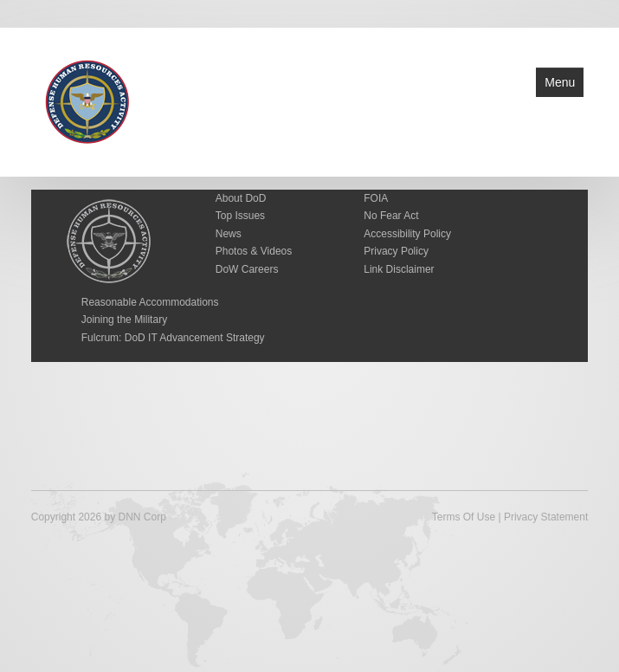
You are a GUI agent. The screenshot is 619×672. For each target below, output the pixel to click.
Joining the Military (124, 320)
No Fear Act (391, 216)
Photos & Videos (254, 251)
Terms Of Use (464, 517)
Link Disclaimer (399, 269)
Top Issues (240, 216)
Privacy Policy (396, 251)
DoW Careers (247, 269)
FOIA (376, 198)
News (229, 234)
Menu (560, 82)
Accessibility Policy (407, 234)
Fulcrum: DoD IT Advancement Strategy (173, 338)
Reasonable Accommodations (150, 302)
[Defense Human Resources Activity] (87, 100)
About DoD (241, 198)
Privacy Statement (546, 517)
